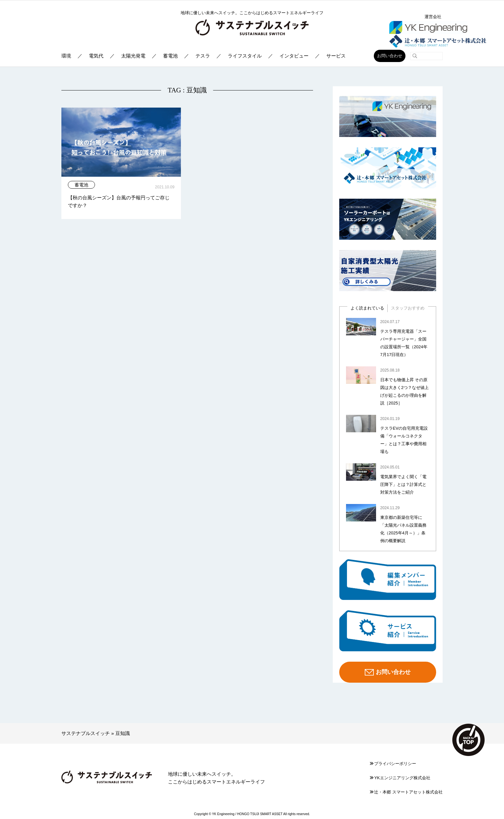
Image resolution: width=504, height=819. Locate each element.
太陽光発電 (133, 56)
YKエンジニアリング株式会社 (400, 778)
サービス (336, 56)
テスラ (203, 56)
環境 (66, 56)
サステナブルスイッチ (86, 733)
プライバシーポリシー (393, 764)
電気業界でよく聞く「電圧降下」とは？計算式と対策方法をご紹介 (403, 484)
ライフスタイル (245, 56)
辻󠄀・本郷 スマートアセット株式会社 (406, 792)
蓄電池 (170, 56)
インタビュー (294, 56)
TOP (468, 740)
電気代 (96, 56)
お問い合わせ (390, 56)
